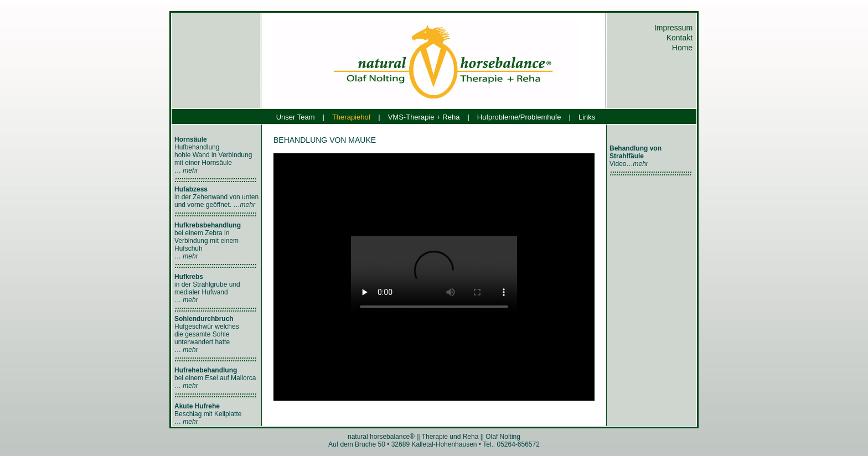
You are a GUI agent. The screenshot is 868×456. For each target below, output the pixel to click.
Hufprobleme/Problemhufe (519, 117)
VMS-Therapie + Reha (424, 117)
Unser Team (296, 117)
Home (683, 48)
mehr (190, 170)
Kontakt (681, 38)
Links (587, 117)
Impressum (675, 28)
